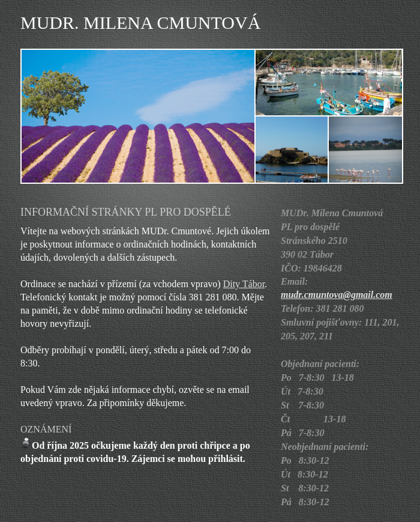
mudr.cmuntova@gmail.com (337, 295)
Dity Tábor (244, 284)
